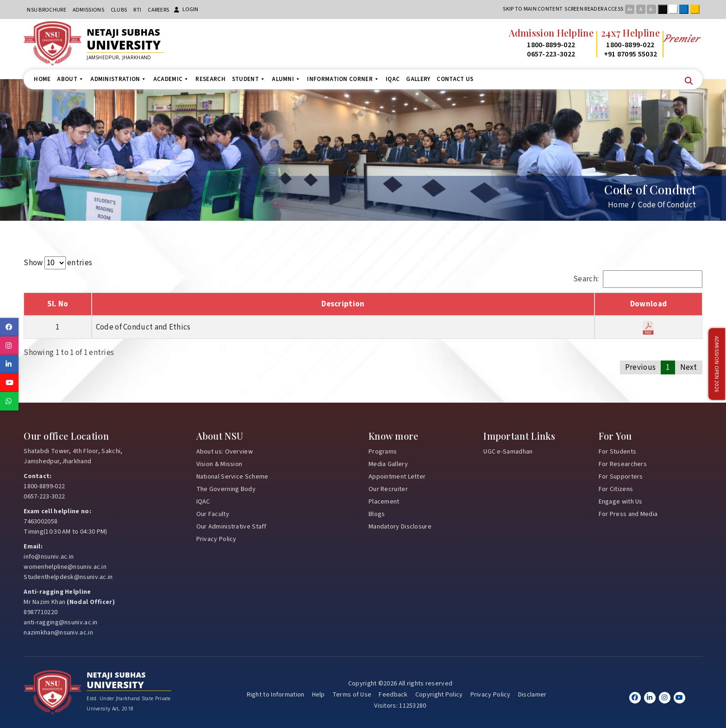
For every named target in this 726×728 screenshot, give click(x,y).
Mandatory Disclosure (400, 527)
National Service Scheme (232, 477)
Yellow (697, 9)
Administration (119, 79)
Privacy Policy (216, 539)
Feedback (393, 695)
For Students (618, 452)
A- (651, 9)
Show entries (58, 263)
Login (186, 9)
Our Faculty (213, 514)
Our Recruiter (388, 489)
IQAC (393, 79)
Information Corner (343, 79)
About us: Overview (225, 452)
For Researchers (623, 464)
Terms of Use (352, 695)
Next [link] (689, 367)
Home (42, 79)
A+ (630, 9)
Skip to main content (533, 9)
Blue (686, 9)
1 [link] (668, 367)
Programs (383, 452)
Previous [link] (640, 367)
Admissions (88, 10)
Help (319, 695)
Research (210, 79)
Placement (384, 502)
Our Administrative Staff (232, 527)
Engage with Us (621, 502)
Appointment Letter (397, 477)
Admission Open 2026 (717, 364)
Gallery (418, 79)
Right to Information (276, 695)
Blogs (377, 514)
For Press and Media (628, 514)
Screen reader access (594, 9)
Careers (158, 10)
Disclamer (532, 695)
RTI (137, 10)
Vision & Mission (219, 464)
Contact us (455, 79)
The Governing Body (226, 489)
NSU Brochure (47, 10)
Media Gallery (388, 464)
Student (249, 79)
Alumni (286, 79)
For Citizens (616, 489)
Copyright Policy (439, 695)
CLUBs (119, 10)
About (70, 79)
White (675, 9)
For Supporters (621, 477)
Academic (171, 79)
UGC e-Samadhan (508, 452)
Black (664, 9)
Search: (638, 279)
